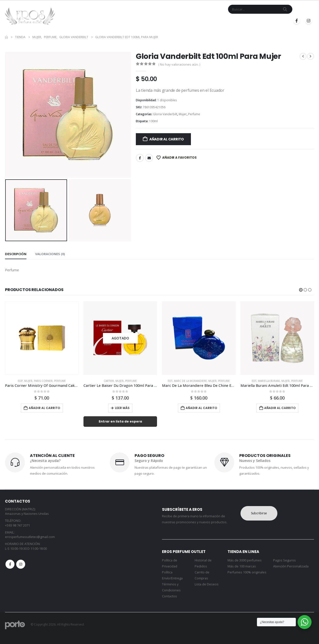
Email (149, 158)
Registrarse (271, 21)
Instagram (21, 564)
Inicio (113, 21)
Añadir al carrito (167, 139)
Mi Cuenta (196, 21)
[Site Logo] (30, 16)
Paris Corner (43, 381)
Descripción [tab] (16, 254)
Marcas (149, 21)
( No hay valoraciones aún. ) (179, 64)
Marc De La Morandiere (190, 381)
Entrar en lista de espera (120, 421)
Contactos (169, 596)
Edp (20, 381)
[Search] (285, 9)
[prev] (303, 56)
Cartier (109, 381)
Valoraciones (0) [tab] (50, 254)
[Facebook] (297, 21)
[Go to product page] (42, 338)
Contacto (173, 21)
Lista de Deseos (207, 584)
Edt (170, 381)
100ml (153, 121)
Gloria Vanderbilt (165, 114)
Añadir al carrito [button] (44, 408)
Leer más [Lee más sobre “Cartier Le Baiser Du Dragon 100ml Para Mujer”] (122, 408)
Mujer (183, 114)
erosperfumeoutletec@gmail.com (30, 537)
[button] (301, 290)
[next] (311, 56)
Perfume (194, 114)
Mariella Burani (269, 381)
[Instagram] (309, 21)
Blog (213, 21)
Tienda (129, 21)
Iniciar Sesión (238, 21)
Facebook (140, 158)
